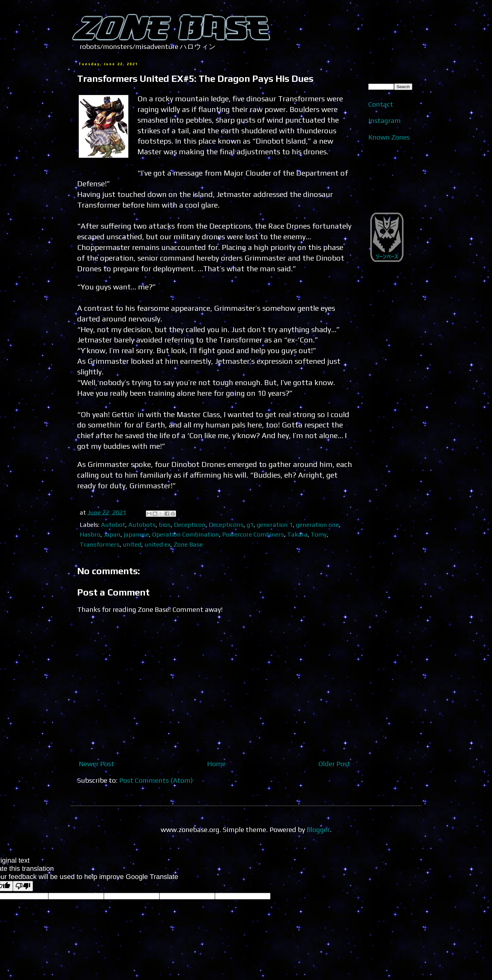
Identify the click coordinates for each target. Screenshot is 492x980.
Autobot (113, 524)
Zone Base (188, 544)
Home (216, 764)
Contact (381, 104)
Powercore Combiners (253, 534)
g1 (250, 524)
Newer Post (96, 764)
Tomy (319, 534)
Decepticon (190, 524)
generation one (317, 524)
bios (165, 524)
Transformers (100, 544)
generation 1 (275, 524)
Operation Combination (186, 534)
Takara (297, 534)
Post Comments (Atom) (156, 780)
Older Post (334, 764)
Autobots (142, 524)
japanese (136, 534)
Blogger (318, 829)
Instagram (385, 120)
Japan (112, 534)
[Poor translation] (23, 886)
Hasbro (90, 534)
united (132, 544)
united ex (157, 544)
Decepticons (226, 524)
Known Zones (389, 137)
